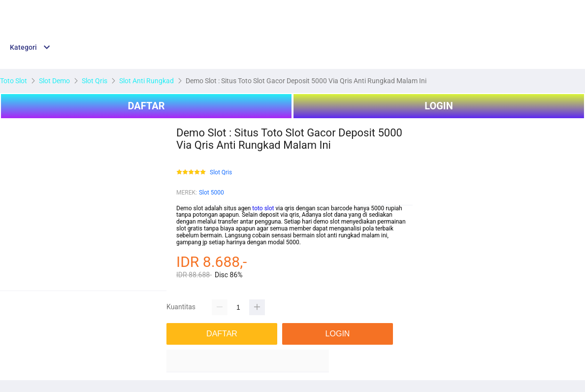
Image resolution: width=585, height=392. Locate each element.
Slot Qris (221, 173)
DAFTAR (146, 106)
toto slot (263, 208)
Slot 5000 (211, 193)
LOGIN (439, 106)
